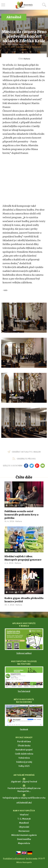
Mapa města (24, 843)
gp (37, 466)
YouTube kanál (24, 691)
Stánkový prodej (24, 762)
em (43, 466)
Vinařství (24, 815)
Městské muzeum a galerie (24, 835)
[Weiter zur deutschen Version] (30, 853)
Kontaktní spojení (24, 750)
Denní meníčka (24, 839)
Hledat (44, 5)
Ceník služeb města (24, 754)
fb (26, 466)
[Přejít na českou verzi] (18, 853)
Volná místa (24, 758)
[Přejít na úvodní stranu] (24, 5)
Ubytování (24, 827)
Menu (3, 5)
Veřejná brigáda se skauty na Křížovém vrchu (24, 798)
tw (32, 466)
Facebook (24, 729)
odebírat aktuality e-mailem (26, 452)
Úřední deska (24, 746)
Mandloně (24, 823)
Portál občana (24, 741)
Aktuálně (14, 17)
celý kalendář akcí (24, 802)
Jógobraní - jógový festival (24, 782)
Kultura (27, 59)
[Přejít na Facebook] (24, 715)
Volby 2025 (24, 766)
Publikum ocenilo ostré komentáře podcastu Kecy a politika (21, 515)
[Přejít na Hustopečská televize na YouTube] (24, 677)
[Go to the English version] (24, 853)
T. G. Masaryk (24, 819)
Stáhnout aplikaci (24, 653)
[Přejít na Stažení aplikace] (24, 639)
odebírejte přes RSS (26, 459)
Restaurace (24, 831)
